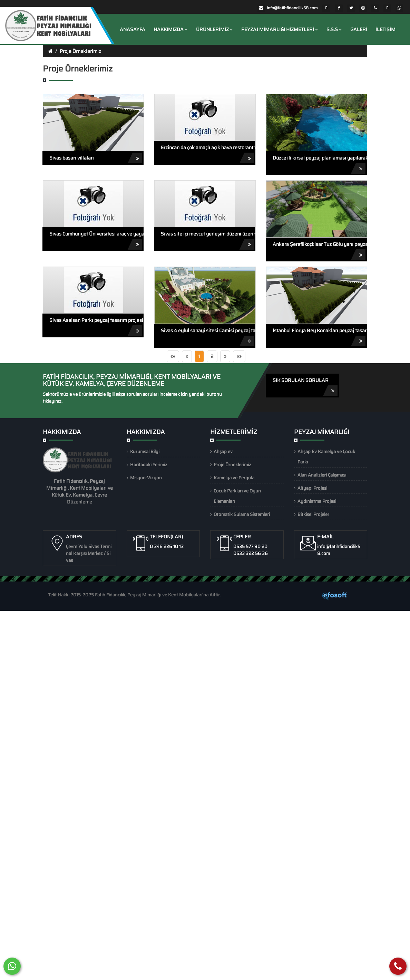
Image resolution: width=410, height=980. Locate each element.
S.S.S (334, 29)
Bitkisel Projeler (313, 514)
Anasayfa (133, 29)
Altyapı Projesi (312, 488)
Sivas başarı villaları (96, 158)
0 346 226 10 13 (167, 546)
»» (239, 356)
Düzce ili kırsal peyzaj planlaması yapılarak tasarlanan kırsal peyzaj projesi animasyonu (320, 164)
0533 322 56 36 (251, 553)
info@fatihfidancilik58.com (292, 8)
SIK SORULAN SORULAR (305, 386)
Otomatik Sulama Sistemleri (242, 514)
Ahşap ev (223, 451)
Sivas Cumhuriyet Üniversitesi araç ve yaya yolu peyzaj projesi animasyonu (96, 240)
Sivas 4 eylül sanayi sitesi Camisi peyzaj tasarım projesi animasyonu (208, 337)
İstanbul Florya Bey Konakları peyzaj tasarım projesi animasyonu (320, 337)
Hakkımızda (171, 29)
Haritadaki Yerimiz (149, 465)
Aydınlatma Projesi (317, 501)
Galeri (359, 29)
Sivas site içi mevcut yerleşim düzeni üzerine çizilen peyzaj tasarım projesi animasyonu (208, 240)
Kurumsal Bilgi (145, 451)
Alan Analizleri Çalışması (322, 475)
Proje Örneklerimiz (80, 51)
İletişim (385, 29)
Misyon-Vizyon (146, 478)
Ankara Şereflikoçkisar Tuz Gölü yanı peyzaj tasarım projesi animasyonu (320, 250)
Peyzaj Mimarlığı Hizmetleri (280, 29)
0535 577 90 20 (250, 546)
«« (173, 356)
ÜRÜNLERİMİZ (214, 29)
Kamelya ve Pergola (234, 478)
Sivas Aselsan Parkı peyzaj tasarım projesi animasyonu (96, 326)
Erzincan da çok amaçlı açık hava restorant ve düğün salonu (208, 153)
